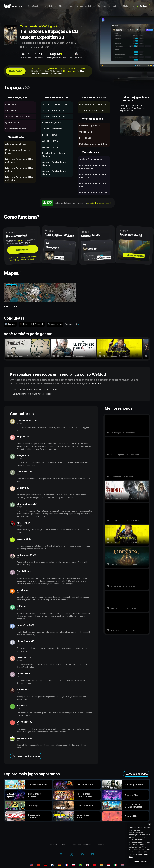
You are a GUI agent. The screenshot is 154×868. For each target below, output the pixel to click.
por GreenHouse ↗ (77, 58)
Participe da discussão (26, 756)
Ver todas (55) (71, 324)
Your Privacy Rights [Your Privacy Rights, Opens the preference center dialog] (140, 861)
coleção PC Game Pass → (100, 203)
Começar (15, 71)
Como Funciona (34, 6)
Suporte (101, 844)
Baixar (144, 6)
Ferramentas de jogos (86, 6)
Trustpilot (97, 383)
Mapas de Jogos (66, 6)
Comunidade (115, 6)
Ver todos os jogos (137, 774)
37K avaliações (25, 58)
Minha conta (128, 6)
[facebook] (82, 855)
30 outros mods (70, 71)
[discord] (61, 855)
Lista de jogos (50, 6)
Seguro (56, 54)
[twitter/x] (72, 855)
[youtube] (93, 855)
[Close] (150, 824)
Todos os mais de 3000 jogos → (39, 26)
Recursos (102, 6)
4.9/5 (26, 54)
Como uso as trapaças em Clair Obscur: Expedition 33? (38, 389)
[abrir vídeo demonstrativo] (135, 126)
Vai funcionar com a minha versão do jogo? (33, 394)
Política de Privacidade (82, 844)
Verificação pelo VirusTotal (56, 58)
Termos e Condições (58, 844)
